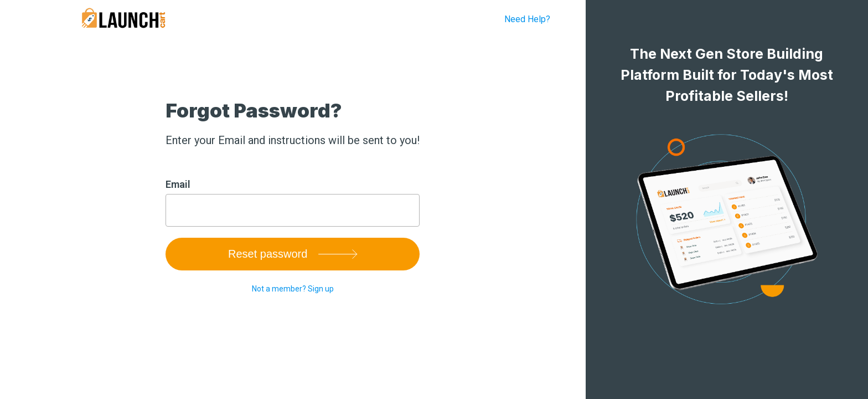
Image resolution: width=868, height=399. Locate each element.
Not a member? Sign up (293, 289)
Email (178, 184)
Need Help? (527, 19)
